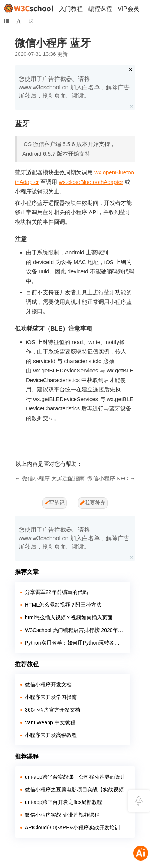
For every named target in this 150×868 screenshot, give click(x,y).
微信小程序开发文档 (48, 684)
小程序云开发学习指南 (51, 697)
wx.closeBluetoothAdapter (91, 182)
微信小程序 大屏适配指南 (53, 478)
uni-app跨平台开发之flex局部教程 (64, 802)
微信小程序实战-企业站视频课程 (62, 815)
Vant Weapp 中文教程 (50, 722)
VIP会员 (128, 9)
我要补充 (93, 503)
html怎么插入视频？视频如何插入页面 (69, 617)
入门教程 (71, 9)
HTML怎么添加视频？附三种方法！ (66, 605)
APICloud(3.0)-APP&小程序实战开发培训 (72, 827)
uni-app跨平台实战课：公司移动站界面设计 (75, 777)
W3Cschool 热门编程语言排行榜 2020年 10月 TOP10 (75, 630)
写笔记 (55, 503)
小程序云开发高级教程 (51, 735)
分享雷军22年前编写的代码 (56, 592)
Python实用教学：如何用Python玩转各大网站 (75, 643)
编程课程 (100, 9)
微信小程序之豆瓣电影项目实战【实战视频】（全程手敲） (77, 789)
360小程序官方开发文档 (53, 710)
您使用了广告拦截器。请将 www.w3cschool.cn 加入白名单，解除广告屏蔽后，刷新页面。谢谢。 (74, 87)
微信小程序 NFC (108, 478)
